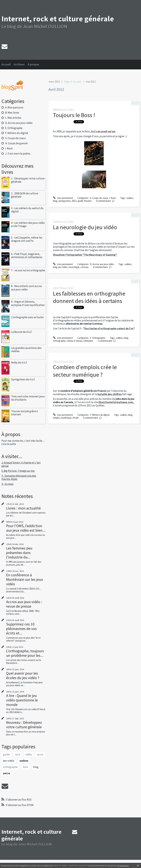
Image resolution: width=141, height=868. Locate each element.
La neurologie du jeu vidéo (85, 227)
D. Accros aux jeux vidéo (19, 123)
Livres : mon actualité (23, 508)
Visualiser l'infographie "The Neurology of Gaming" (85, 255)
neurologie (74, 267)
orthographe (10, 767)
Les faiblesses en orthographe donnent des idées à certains (89, 297)
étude (76, 418)
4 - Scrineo (7, 484)
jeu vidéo (9, 761)
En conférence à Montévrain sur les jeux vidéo (24, 579)
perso (7, 773)
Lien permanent (63, 198)
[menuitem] (8, 65)
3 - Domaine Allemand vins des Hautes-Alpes (19, 477)
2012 (74, 201)
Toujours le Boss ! (74, 115)
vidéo (28, 754)
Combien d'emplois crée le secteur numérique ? (85, 371)
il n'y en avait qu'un (103, 131)
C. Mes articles (13, 118)
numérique (66, 418)
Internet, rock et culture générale (58, 19)
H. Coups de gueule (16, 143)
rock (18, 754)
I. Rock (9, 148)
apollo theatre (85, 201)
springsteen (65, 201)
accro (40, 754)
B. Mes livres (12, 113)
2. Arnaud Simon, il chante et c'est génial (21, 464)
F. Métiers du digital (17, 133)
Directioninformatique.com (116, 402)
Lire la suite (9, 444)
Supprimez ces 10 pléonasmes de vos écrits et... (21, 629)
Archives (19, 64)
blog (36, 767)
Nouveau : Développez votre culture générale (24, 725)
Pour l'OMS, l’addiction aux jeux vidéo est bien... (26, 528)
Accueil (6, 64)
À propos (33, 64)
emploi (56, 418)
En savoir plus (123, 866)
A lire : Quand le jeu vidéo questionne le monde (22, 700)
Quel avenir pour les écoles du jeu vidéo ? (23, 675)
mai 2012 (91, 82)
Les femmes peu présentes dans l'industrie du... (19, 553)
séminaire (88, 341)
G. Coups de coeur (15, 138)
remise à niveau (75, 341)
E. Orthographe (14, 128)
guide (6, 754)
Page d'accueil (73, 82)
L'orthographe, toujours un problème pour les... (25, 653)
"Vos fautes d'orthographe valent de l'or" (109, 328)
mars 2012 (54, 82)
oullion (24, 761)
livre (25, 767)
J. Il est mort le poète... (18, 154)
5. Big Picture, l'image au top (18, 471)
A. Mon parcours (14, 107)
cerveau (85, 267)
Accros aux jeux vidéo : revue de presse (24, 604)
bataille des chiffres (110, 394)
